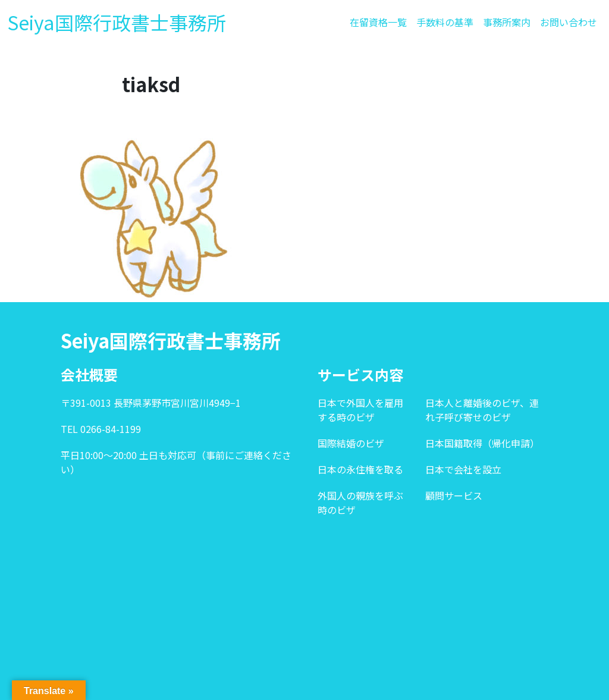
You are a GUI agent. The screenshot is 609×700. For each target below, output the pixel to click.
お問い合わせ (569, 22)
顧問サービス (454, 495)
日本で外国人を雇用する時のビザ (360, 410)
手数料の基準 (445, 22)
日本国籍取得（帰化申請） (482, 443)
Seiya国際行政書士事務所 (117, 22)
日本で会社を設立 (463, 469)
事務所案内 (507, 22)
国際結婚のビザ (351, 443)
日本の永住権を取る (360, 469)
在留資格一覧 (378, 22)
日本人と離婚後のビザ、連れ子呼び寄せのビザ (482, 410)
